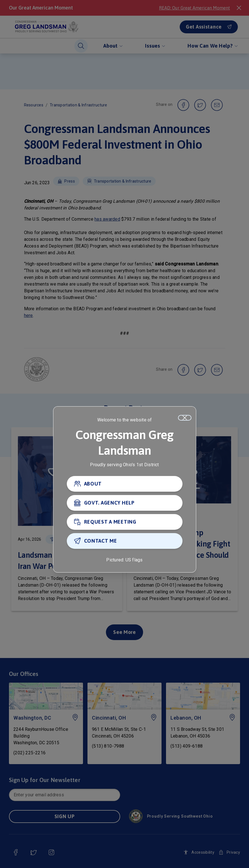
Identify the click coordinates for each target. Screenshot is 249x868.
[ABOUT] (125, 484)
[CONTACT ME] (125, 541)
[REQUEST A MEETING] (125, 522)
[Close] (185, 418)
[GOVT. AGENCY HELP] (125, 503)
